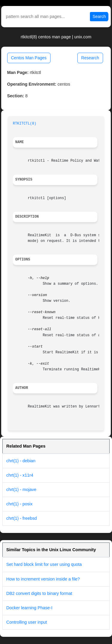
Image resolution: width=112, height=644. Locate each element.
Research (90, 58)
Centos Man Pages (29, 58)
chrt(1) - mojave (21, 490)
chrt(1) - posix (19, 504)
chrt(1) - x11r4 (20, 475)
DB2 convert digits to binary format (39, 593)
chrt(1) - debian (21, 461)
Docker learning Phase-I (29, 608)
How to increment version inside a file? (43, 579)
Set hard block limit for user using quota (44, 564)
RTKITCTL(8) (25, 124)
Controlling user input (27, 622)
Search (99, 16)
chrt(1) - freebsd (22, 518)
